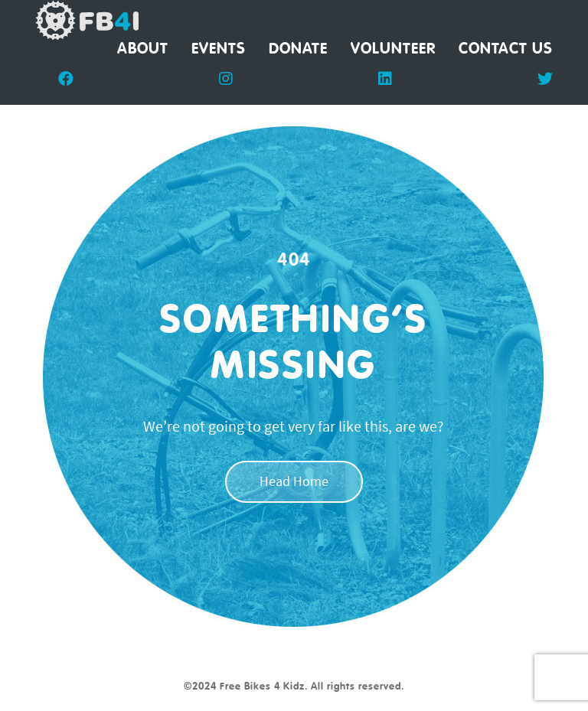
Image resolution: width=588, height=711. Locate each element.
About (143, 49)
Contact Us (506, 49)
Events (219, 49)
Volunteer (393, 49)
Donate (298, 49)
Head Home (294, 483)
